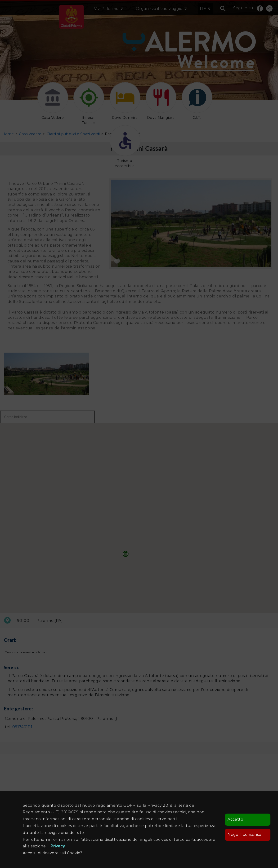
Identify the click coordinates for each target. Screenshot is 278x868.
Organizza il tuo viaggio (159, 9)
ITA (203, 9)
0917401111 (22, 728)
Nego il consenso (244, 835)
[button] (126, 554)
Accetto (235, 819)
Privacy (58, 846)
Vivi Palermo (106, 9)
